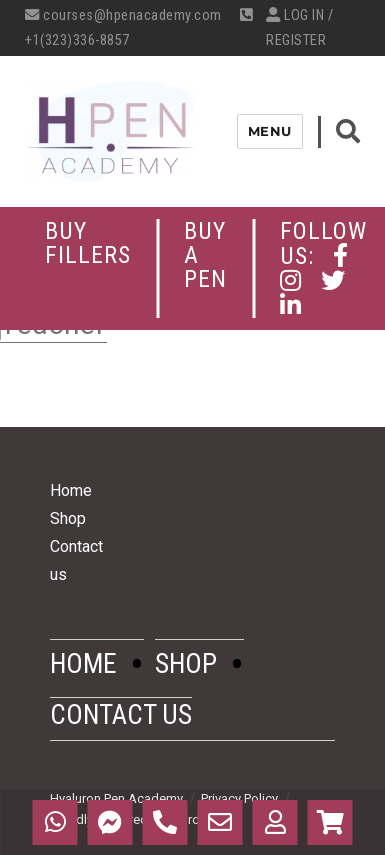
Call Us (165, 822)
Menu (270, 131)
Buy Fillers (88, 243)
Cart (330, 822)
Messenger (110, 822)
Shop (68, 518)
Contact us (121, 715)
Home (71, 490)
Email (220, 822)
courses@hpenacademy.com (123, 15)
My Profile (275, 822)
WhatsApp (55, 822)
